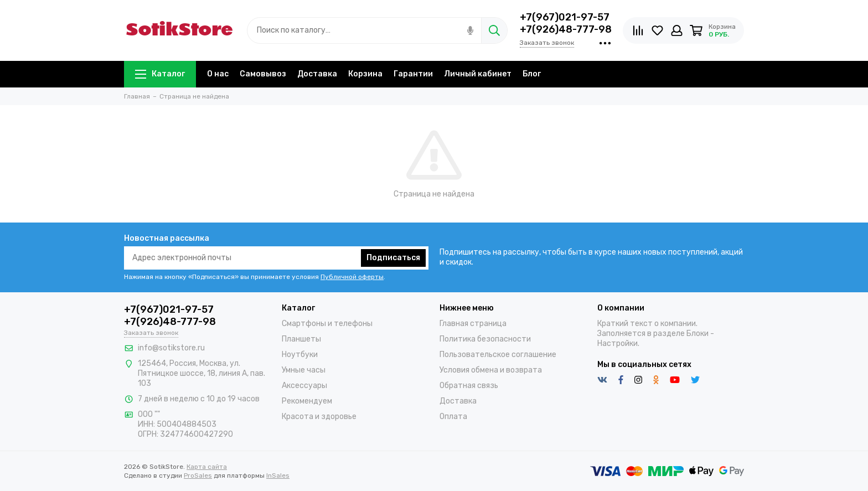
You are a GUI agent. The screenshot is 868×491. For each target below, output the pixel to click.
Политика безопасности (485, 339)
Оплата (453, 417)
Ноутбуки (300, 355)
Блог (532, 74)
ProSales (198, 476)
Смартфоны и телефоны (327, 324)
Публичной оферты (352, 277)
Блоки (697, 334)
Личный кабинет (478, 74)
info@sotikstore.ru (171, 348)
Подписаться (393, 258)
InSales (278, 476)
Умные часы (304, 370)
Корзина (365, 74)
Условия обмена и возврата (491, 370)
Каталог (160, 74)
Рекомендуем (307, 401)
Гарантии (413, 74)
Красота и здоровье (319, 417)
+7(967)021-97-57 (565, 17)
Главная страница (473, 324)
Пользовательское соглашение (498, 355)
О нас (218, 74)
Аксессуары (304, 386)
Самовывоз (263, 74)
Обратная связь (469, 386)
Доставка (317, 74)
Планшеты (301, 339)
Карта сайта (207, 467)
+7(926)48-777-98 (566, 29)
